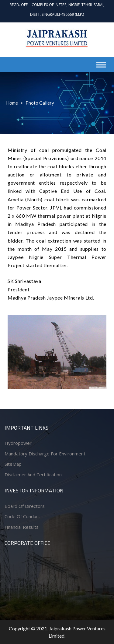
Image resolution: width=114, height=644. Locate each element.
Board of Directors (25, 506)
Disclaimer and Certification (33, 475)
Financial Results (22, 527)
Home (12, 103)
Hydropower (18, 443)
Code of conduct (22, 516)
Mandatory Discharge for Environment (45, 454)
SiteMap (13, 464)
